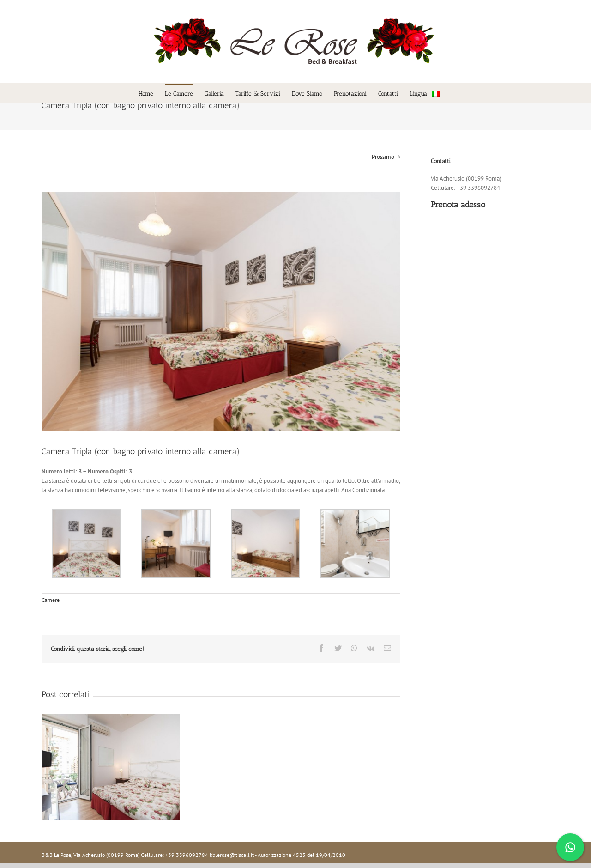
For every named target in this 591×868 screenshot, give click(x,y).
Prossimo (381, 157)
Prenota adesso (456, 205)
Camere (49, 600)
